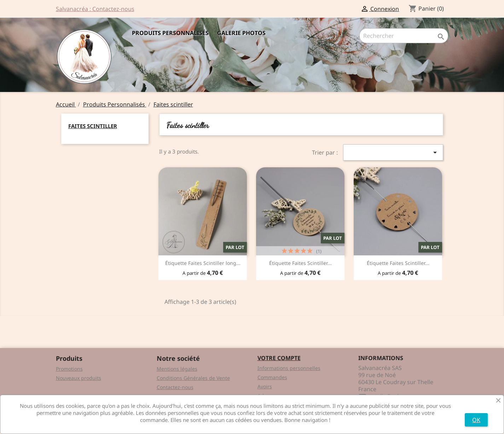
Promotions (69, 369)
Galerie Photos (241, 33)
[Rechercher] (404, 36)
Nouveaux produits (79, 378)
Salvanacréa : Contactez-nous (95, 9)
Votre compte (279, 358)
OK (476, 420)
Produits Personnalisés (170, 33)
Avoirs (265, 386)
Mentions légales (177, 369)
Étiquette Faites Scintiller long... (203, 263)
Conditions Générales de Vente (193, 378)
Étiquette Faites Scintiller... (300, 263)
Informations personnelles (289, 368)
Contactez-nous (175, 387)
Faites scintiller (93, 126)
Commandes (272, 377)
